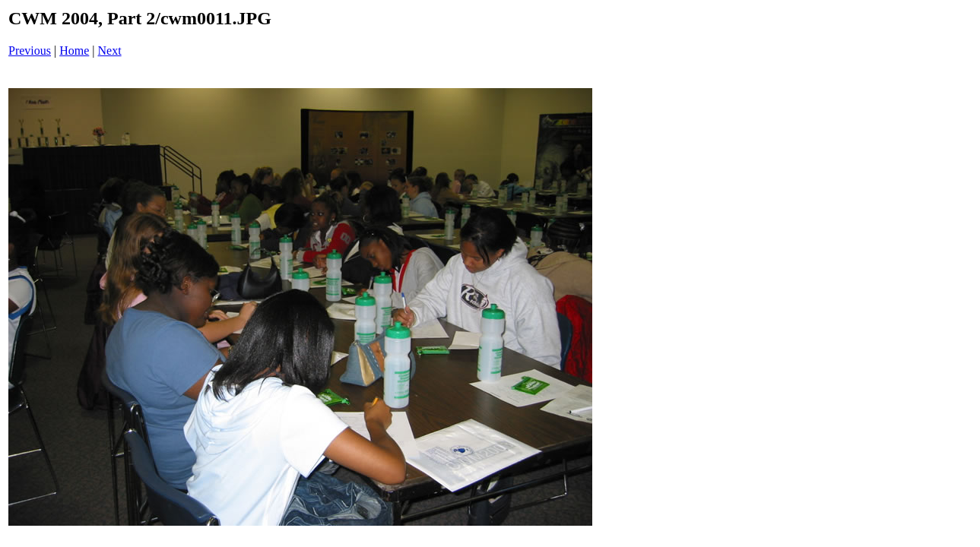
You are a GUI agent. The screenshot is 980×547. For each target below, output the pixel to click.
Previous (30, 51)
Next (110, 51)
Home (74, 51)
